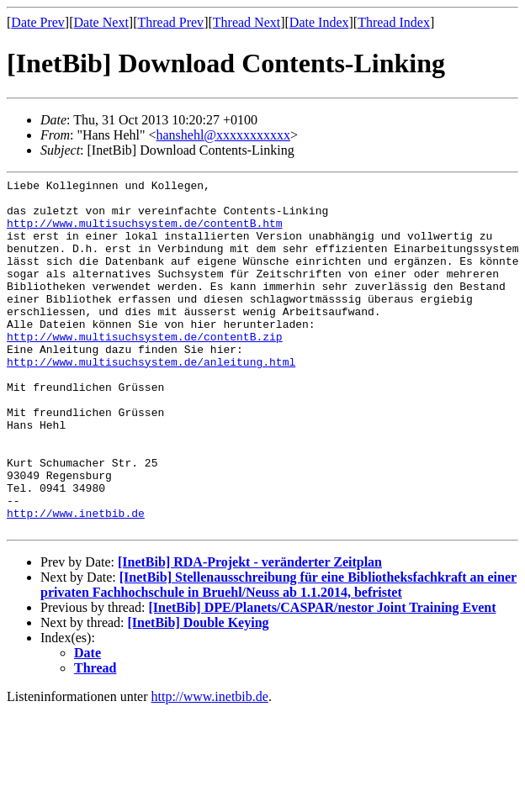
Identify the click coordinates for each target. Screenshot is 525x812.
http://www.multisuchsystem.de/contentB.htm (145, 233)
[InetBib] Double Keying (199, 693)
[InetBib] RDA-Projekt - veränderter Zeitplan (250, 633)
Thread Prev (170, 22)
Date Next (101, 22)
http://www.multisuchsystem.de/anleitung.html (151, 399)
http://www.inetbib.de (76, 581)
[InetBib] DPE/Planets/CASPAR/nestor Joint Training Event (322, 678)
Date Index (319, 22)
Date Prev (38, 22)
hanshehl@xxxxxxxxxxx (223, 135)
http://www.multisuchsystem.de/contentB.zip (145, 369)
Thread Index (394, 22)
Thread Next (247, 22)
